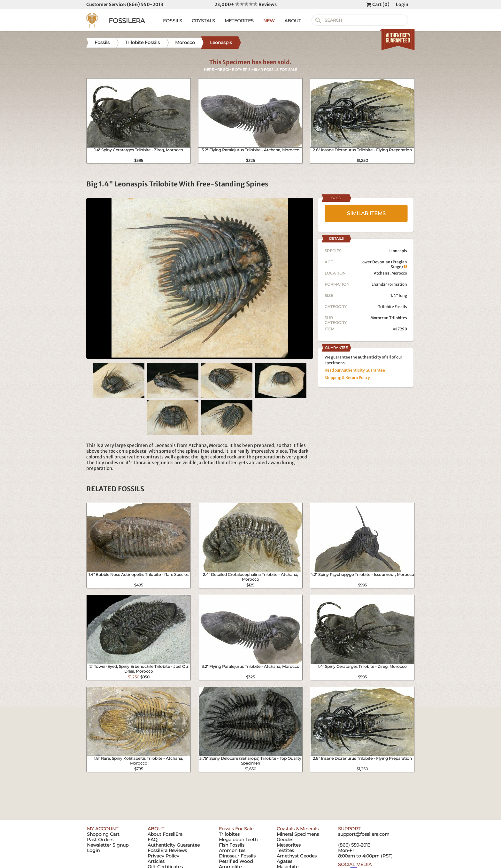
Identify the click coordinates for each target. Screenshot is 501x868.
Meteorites (289, 845)
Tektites (285, 850)
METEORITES (239, 21)
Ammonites (232, 850)
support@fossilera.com (364, 834)
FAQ (153, 840)
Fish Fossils (232, 845)
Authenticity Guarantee (174, 845)
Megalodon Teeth (238, 840)
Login (402, 4)
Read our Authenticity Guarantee (355, 370)
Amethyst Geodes (297, 856)
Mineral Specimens (298, 834)
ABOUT (293, 21)
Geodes (285, 840)
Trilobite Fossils (393, 307)
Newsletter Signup (108, 845)
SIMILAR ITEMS (366, 213)
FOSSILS (173, 21)
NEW (269, 21)
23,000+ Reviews (246, 4)
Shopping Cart (103, 834)
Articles (156, 861)
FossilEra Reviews (167, 850)
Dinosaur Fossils (237, 856)
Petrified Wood (236, 861)
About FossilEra (165, 834)
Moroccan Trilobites (389, 318)
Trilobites (229, 834)
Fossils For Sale (236, 829)
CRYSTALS (203, 21)
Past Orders (100, 840)
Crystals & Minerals (298, 829)
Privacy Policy (163, 856)
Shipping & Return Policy (347, 377)
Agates (285, 861)
